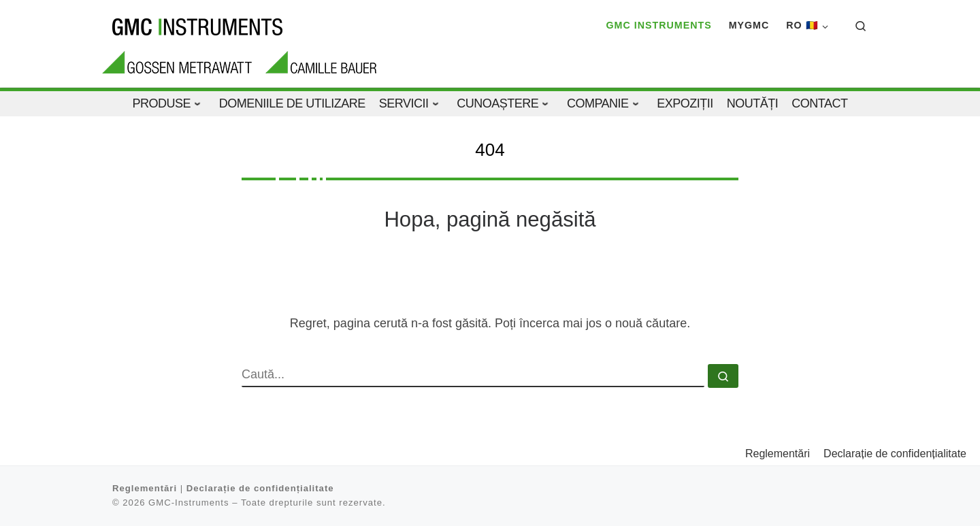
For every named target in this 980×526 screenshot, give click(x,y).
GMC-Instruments (189, 503)
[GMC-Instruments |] (197, 25)
